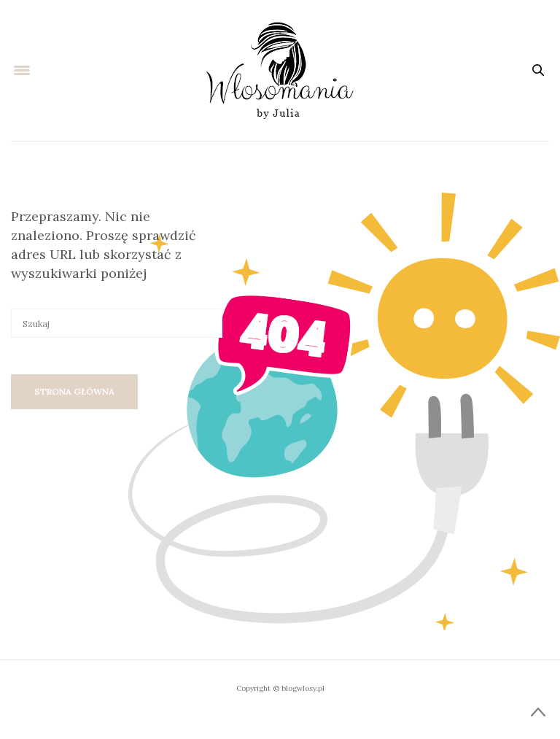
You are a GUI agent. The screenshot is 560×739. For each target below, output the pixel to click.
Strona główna (74, 391)
